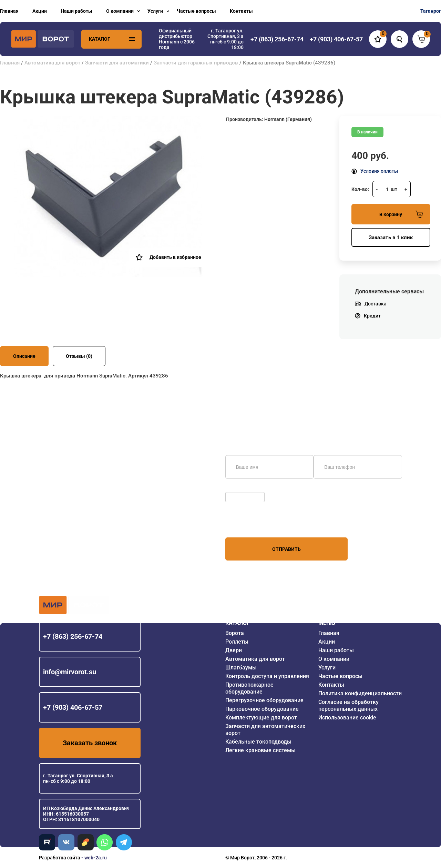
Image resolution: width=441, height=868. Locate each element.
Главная (9, 11)
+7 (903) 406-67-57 (73, 707)
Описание (24, 356)
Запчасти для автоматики (117, 63)
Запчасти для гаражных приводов (196, 63)
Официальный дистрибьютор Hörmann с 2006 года (177, 39)
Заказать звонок (90, 743)
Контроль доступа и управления (267, 676)
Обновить (238, 488)
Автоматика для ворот (52, 63)
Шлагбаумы (241, 668)
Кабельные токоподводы (258, 742)
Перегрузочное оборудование (264, 700)
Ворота (235, 633)
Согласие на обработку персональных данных (348, 705)
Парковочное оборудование (262, 709)
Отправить (286, 549)
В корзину (401, 214)
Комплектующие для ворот (261, 718)
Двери (234, 650)
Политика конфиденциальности (360, 693)
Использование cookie (347, 718)
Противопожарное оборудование (249, 688)
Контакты (241, 11)
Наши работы (76, 11)
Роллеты (237, 642)
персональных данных (251, 524)
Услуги (155, 11)
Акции (40, 11)
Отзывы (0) (79, 356)
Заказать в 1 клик (391, 238)
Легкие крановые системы (260, 750)
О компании (120, 11)
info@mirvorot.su (70, 672)
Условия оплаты (379, 171)
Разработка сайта (60, 858)
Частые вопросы (196, 11)
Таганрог (431, 11)
